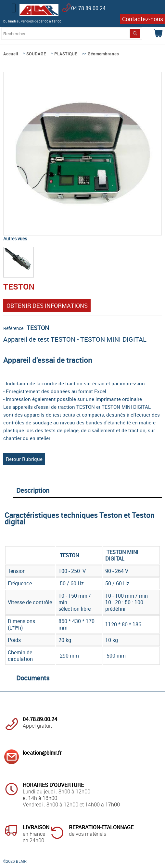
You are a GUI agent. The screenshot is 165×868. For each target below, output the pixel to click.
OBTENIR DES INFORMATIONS (47, 306)
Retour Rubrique (24, 459)
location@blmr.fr (42, 753)
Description (33, 490)
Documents (33, 678)
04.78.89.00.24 (88, 8)
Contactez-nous (143, 19)
